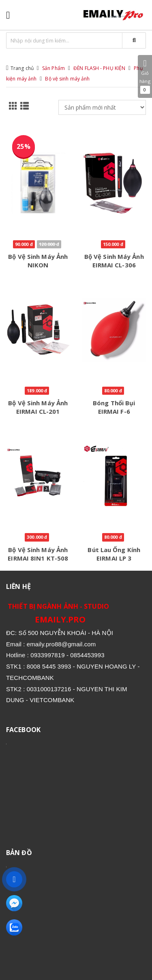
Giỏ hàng (145, 76)
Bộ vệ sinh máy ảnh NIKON (38, 261)
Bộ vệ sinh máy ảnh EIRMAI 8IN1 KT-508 (38, 554)
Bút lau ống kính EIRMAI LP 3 (114, 554)
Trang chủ (22, 68)
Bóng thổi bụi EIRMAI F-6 (114, 407)
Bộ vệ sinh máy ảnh (67, 79)
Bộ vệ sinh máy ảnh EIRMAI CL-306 (114, 261)
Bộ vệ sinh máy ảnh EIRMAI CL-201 (38, 407)
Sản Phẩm (54, 68)
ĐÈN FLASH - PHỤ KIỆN (99, 68)
